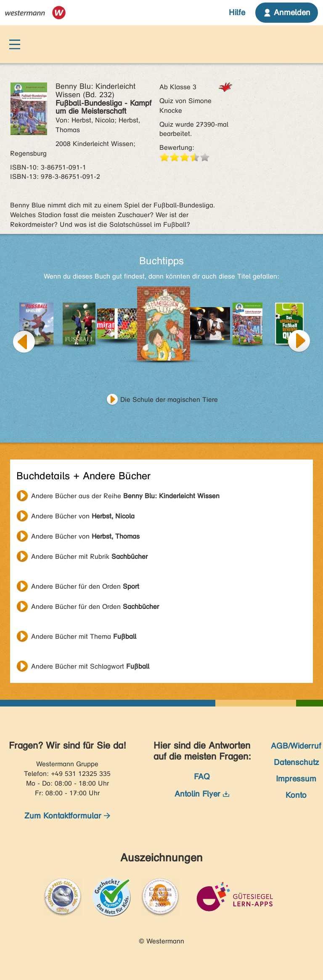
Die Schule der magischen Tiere (169, 400)
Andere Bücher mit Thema (84, 636)
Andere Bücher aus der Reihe (125, 496)
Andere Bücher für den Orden (85, 586)
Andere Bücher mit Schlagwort (90, 666)
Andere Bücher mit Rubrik (89, 556)
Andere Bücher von (83, 516)
